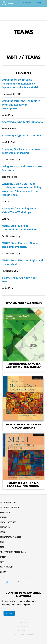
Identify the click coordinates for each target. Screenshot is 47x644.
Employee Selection (8, 502)
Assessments (6, 512)
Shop (2, 542)
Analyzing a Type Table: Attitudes (22, 136)
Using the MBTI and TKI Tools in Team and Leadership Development (21, 105)
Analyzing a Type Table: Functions (22, 122)
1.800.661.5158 (26, 3)
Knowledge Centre (8, 522)
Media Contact (6, 567)
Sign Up (9, 613)
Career (3, 557)
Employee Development (10, 507)
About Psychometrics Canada (13, 552)
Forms (3, 562)
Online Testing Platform (10, 537)
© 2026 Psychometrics (23, 635)
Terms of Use (24, 626)
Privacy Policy (24, 631)
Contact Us (5, 527)
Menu (8, 3)
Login (2, 532)
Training (4, 517)
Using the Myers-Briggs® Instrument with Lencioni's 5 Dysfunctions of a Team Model (20, 84)
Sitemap (4, 572)
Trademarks (24, 622)
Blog (2, 547)
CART (40, 3)
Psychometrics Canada (24, 13)
